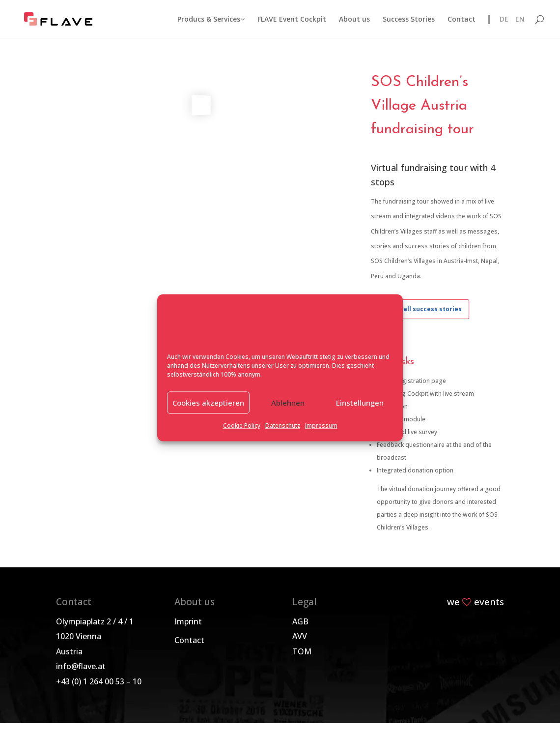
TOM (302, 651)
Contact (462, 20)
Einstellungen (360, 403)
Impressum (321, 426)
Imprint (188, 621)
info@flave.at (81, 666)
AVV (300, 636)
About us (354, 20)
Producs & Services (211, 20)
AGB (300, 621)
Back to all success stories (420, 309)
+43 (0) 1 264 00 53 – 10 (99, 681)
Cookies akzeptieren (208, 403)
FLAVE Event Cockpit (292, 20)
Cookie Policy (242, 426)
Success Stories (409, 20)
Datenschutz (283, 426)
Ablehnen (288, 403)
